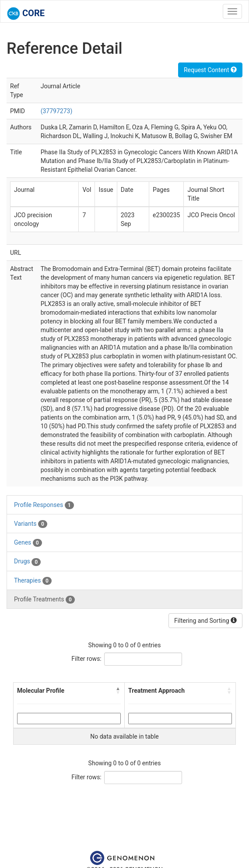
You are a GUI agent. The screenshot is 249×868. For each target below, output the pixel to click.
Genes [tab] (28, 543)
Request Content (210, 70)
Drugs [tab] (27, 562)
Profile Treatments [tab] (44, 600)
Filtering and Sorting (205, 621)
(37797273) (57, 111)
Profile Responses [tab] (44, 505)
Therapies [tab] (33, 581)
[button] (118, 691)
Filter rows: (86, 659)
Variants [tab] (31, 524)
